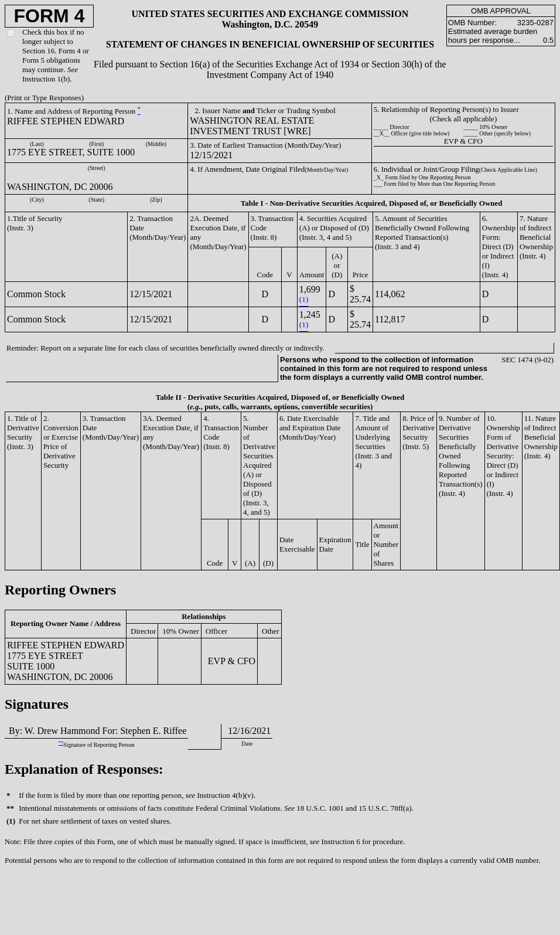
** (61, 743)
